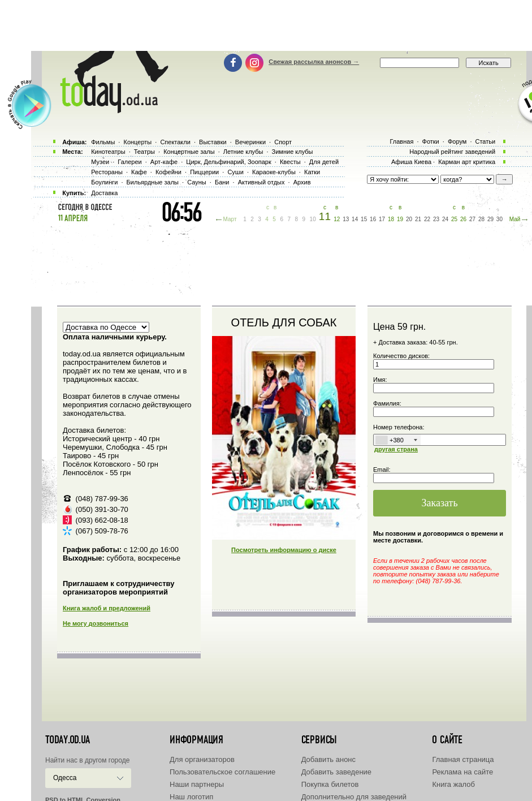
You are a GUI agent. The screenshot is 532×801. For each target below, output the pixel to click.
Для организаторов (202, 759)
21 (418, 219)
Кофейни (168, 172)
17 (382, 219)
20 (409, 219)
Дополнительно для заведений (354, 797)
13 (346, 219)
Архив (302, 182)
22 (427, 219)
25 (454, 219)
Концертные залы (189, 152)
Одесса (65, 778)
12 (337, 219)
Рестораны (107, 172)
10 (313, 219)
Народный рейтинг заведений (452, 152)
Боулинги (104, 182)
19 (400, 219)
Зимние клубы (293, 152)
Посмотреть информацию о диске (284, 550)
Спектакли (175, 142)
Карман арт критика (467, 162)
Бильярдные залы (153, 182)
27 (472, 219)
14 (355, 219)
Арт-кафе (164, 162)
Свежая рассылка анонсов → (314, 62)
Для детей (324, 162)
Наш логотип (191, 797)
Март (230, 219)
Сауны (197, 182)
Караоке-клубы (274, 172)
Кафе (139, 172)
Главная (401, 141)
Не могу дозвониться (96, 623)
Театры (144, 152)
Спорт (283, 142)
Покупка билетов (330, 784)
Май (515, 219)
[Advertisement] (266, 25)
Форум (457, 141)
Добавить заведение (336, 772)
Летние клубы (243, 152)
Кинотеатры (108, 152)
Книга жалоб (453, 784)
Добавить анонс (328, 759)
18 (391, 219)
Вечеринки (250, 142)
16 (373, 219)
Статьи (486, 141)
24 (445, 219)
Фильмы (103, 142)
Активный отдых (261, 182)
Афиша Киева (411, 162)
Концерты (137, 142)
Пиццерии (204, 172)
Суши (235, 172)
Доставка (104, 193)
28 (481, 219)
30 (499, 219)
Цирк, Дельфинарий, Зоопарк (228, 162)
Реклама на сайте (462, 772)
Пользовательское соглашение (222, 772)
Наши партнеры (197, 784)
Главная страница (463, 759)
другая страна (396, 449)
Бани (222, 182)
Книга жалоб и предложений (107, 608)
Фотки (431, 141)
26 (463, 219)
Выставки (213, 142)
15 (364, 219)
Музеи (100, 162)
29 (490, 219)
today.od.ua (68, 740)
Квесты (290, 162)
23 (436, 219)
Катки (312, 172)
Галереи (129, 162)
